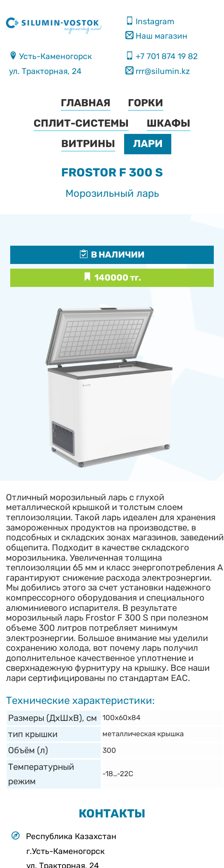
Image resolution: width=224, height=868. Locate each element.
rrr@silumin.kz (162, 71)
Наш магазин (160, 36)
